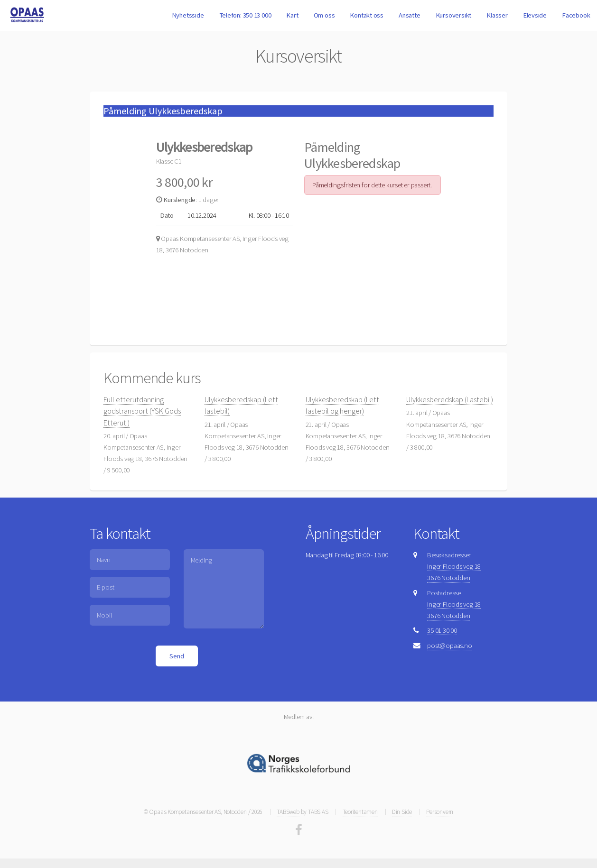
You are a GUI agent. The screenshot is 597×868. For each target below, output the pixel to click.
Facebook (576, 15)
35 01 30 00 (442, 630)
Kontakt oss (367, 15)
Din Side (402, 812)
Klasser (497, 15)
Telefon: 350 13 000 (245, 15)
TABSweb (288, 812)
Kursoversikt (453, 15)
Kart (292, 15)
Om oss (324, 15)
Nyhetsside (188, 15)
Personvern (440, 812)
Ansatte (409, 15)
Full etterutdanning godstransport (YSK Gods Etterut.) (142, 411)
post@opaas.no (449, 646)
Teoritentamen (360, 812)
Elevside (535, 15)
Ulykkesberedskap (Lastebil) (450, 399)
